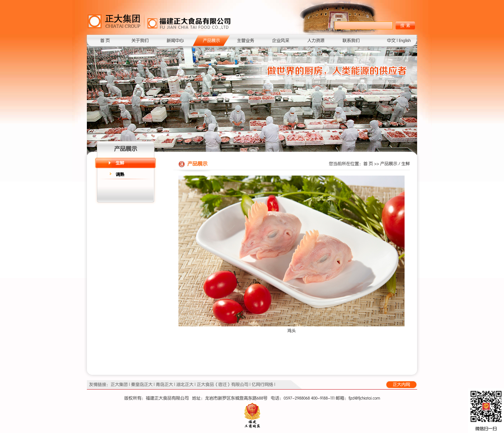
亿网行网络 (262, 385)
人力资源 (316, 41)
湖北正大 (185, 385)
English (405, 41)
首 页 (105, 41)
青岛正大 (164, 385)
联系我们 (351, 41)
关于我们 (140, 41)
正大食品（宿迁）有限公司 (223, 385)
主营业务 (246, 41)
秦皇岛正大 (142, 385)
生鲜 (120, 163)
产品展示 (211, 41)
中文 (391, 41)
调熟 (120, 174)
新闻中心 (175, 41)
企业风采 (281, 41)
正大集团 (119, 385)
